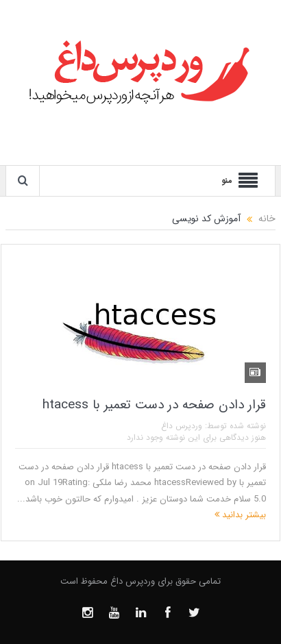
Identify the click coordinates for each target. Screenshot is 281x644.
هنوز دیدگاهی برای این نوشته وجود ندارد (196, 437)
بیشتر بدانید (240, 515)
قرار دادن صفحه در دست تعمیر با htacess (154, 405)
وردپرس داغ (182, 426)
